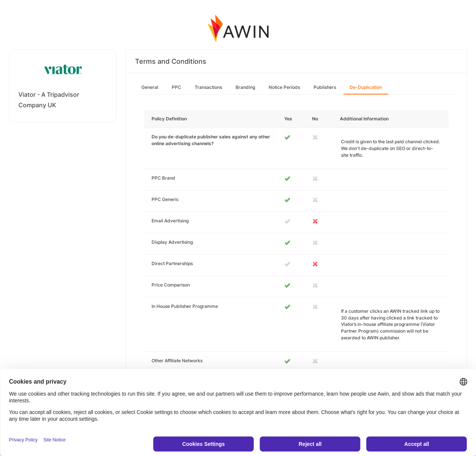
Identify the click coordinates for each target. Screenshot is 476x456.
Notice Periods (284, 87)
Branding (245, 87)
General (150, 87)
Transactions (208, 87)
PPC (176, 87)
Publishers (325, 87)
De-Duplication (366, 87)
